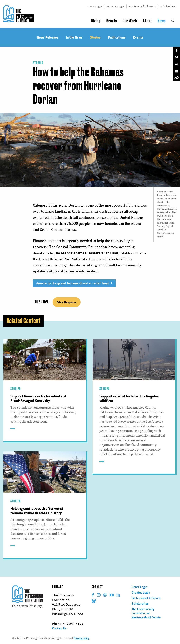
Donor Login (94, 6)
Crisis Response (67, 302)
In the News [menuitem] (74, 37)
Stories (38, 63)
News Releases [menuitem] (48, 37)
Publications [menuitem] (117, 37)
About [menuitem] (147, 21)
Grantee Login (116, 6)
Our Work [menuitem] (130, 21)
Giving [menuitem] (96, 21)
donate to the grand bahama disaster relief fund (73, 283)
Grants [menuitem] (112, 21)
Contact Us (59, 629)
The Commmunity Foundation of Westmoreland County (146, 614)
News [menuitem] (162, 21)
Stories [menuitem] (95, 37)
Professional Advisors (142, 6)
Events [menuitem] (138, 37)
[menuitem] (173, 21)
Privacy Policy (82, 638)
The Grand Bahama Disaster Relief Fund (86, 253)
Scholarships (168, 6)
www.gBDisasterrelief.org (76, 265)
